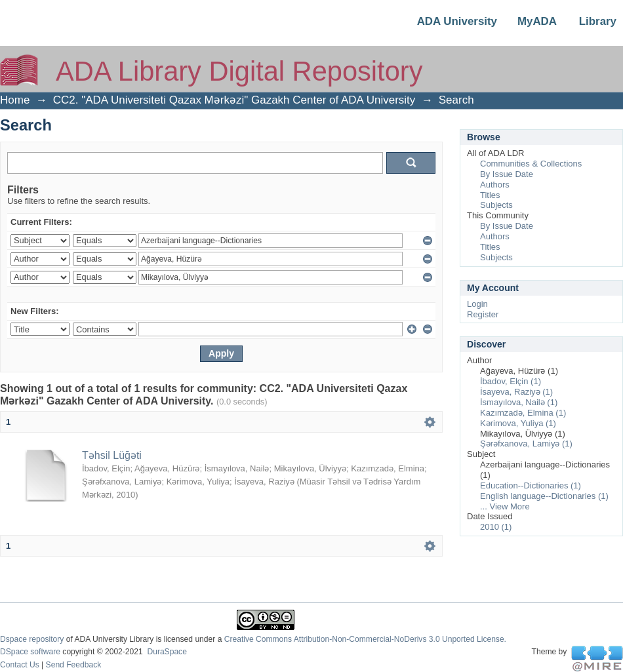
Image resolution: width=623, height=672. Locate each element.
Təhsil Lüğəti (112, 455)
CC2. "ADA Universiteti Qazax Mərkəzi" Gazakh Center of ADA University (234, 100)
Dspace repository (32, 639)
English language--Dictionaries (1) (544, 496)
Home (15, 100)
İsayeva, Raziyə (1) (516, 392)
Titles (490, 195)
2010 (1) (496, 527)
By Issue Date (507, 174)
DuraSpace (167, 652)
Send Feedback (74, 665)
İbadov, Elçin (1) (511, 381)
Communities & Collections (531, 164)
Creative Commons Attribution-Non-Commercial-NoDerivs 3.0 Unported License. (365, 639)
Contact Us (20, 665)
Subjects (496, 205)
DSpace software (30, 652)
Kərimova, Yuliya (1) (518, 423)
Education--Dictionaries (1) (531, 485)
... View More (505, 506)
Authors (495, 185)
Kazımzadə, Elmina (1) (523, 413)
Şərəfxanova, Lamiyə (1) (526, 444)
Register (483, 314)
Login (477, 304)
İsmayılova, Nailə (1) (519, 402)
